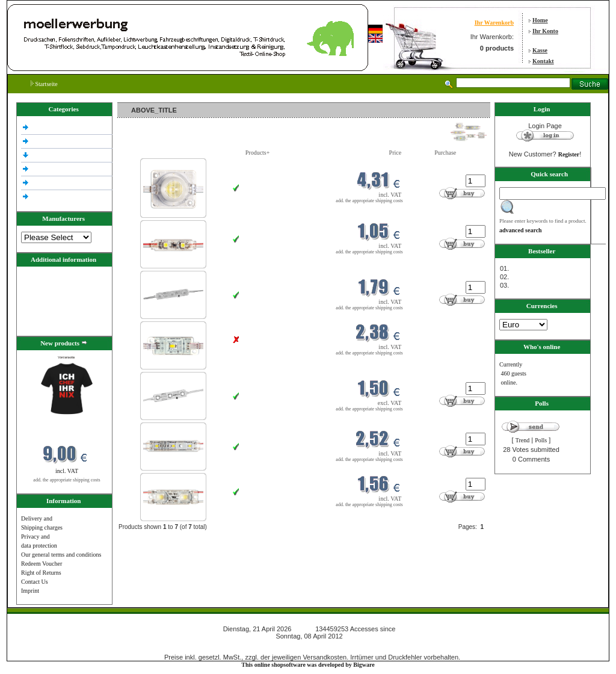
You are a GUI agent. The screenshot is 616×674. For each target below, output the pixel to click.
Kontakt (543, 61)
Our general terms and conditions (61, 555)
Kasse (540, 50)
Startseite (44, 84)
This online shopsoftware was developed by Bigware (308, 665)
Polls (541, 440)
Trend (523, 440)
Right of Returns (41, 573)
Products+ (258, 153)
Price (396, 153)
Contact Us (35, 582)
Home (540, 20)
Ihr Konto (545, 31)
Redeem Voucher (42, 564)
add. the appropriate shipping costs (66, 480)
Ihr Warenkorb (494, 23)
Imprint (30, 591)
